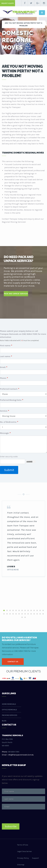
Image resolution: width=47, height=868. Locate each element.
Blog (4, 721)
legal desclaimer (25, 851)
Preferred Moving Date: (11, 400)
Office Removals (9, 710)
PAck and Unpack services (16, 294)
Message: (5, 433)
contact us (13, 662)
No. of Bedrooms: (8, 422)
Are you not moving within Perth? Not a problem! (23, 24)
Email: (3, 367)
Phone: (3, 378)
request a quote (8, 3)
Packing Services (10, 715)
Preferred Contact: (9, 389)
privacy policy (23, 858)
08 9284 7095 (14, 752)
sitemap (21, 865)
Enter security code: (9, 457)
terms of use (23, 845)
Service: (4, 411)
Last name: (5, 356)
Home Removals (9, 704)
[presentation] (21, 816)
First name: (5, 346)
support (35, 858)
